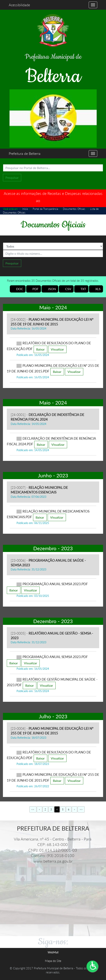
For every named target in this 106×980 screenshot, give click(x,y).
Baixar (40, 349)
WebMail (53, 952)
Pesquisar (12, 177)
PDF (34, 289)
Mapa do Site (53, 961)
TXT (81, 289)
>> (81, 809)
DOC (18, 289)
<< (33, 809)
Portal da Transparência (45, 209)
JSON (50, 289)
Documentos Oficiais (74, 209)
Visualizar (57, 349)
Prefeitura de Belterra (25, 153)
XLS (96, 289)
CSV (66, 289)
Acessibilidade (19, 5)
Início (25, 209)
